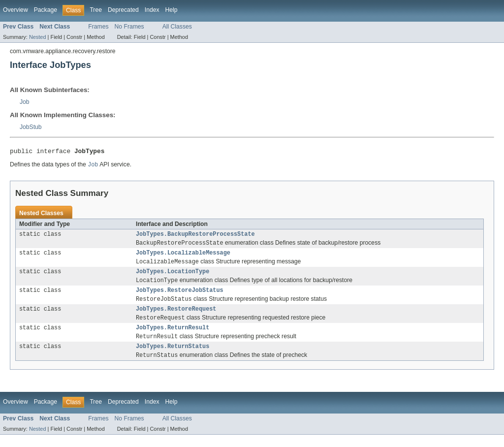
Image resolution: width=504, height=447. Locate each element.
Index (152, 10)
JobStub (31, 127)
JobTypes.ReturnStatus (173, 358)
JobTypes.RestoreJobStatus (180, 297)
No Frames (129, 27)
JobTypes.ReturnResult (173, 338)
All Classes (177, 27)
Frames (98, 27)
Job (25, 102)
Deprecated (123, 10)
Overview (16, 10)
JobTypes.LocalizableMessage (183, 257)
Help (172, 10)
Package (46, 10)
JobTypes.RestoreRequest (176, 318)
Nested (38, 37)
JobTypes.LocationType (173, 277)
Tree (96, 10)
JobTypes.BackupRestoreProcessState (195, 237)
